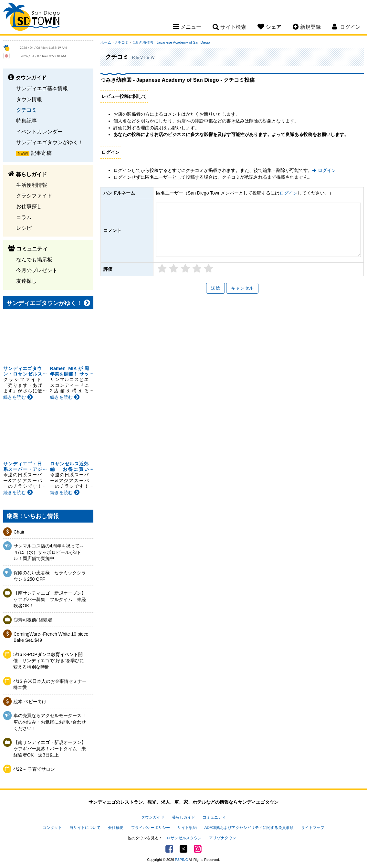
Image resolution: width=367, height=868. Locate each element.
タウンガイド (153, 817)
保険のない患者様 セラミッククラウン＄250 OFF (50, 576)
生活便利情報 (32, 185)
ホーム (106, 42)
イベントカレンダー (39, 132)
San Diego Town (31, 18)
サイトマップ (313, 828)
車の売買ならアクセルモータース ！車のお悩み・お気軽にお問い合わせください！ (50, 722)
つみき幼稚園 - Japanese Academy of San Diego (171, 42)
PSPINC (182, 860)
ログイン (327, 170)
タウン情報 (29, 99)
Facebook (169, 849)
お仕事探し (29, 206)
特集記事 (26, 121)
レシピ (24, 228)
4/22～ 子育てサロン (34, 769)
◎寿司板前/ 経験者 (33, 620)
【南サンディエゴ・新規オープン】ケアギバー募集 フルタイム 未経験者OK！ (50, 599)
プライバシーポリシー (151, 828)
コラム (24, 217)
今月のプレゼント (37, 270)
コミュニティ (214, 817)
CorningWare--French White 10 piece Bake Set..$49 (51, 637)
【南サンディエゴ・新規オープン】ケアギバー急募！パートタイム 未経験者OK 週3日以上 (50, 749)
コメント (112, 230)
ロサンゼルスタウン (184, 838)
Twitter (183, 849)
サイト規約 (187, 828)
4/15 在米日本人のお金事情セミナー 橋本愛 (50, 684)
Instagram (198, 849)
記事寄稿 (41, 153)
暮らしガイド (183, 817)
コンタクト (52, 828)
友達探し (26, 281)
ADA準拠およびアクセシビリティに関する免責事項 (249, 828)
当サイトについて (85, 828)
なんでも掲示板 (34, 259)
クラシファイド (34, 196)
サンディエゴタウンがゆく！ (50, 142)
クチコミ (26, 110)
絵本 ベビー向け (30, 702)
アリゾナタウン (223, 838)
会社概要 (116, 828)
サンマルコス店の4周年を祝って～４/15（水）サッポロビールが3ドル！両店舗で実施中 (49, 552)
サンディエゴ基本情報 (42, 88)
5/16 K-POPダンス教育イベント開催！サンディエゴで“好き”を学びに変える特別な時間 (49, 661)
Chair (19, 532)
